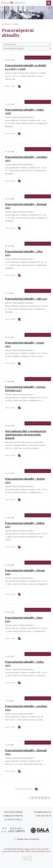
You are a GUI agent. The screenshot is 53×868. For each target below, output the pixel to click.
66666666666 (26, 48)
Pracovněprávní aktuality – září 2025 (26, 299)
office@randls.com (43, 812)
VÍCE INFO (10, 86)
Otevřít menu (49, 3)
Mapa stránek (30, 849)
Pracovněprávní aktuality (38, 58)
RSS (39, 849)
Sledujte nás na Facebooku (27, 839)
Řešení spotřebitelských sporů (38, 851)
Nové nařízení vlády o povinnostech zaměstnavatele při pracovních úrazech (26, 434)
